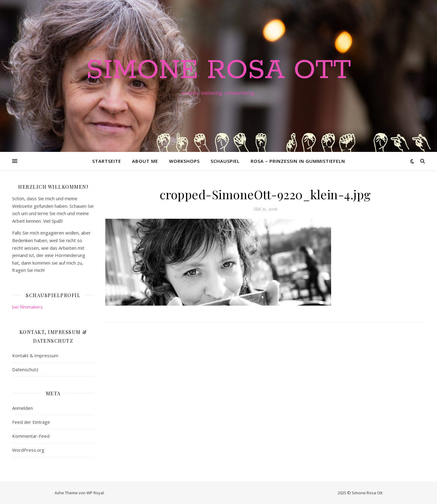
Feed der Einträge (31, 422)
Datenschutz (25, 369)
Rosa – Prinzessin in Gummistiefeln (298, 161)
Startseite (107, 161)
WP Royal (95, 493)
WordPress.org (28, 450)
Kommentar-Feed (31, 436)
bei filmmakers (27, 307)
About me (145, 161)
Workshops (184, 161)
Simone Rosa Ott (218, 70)
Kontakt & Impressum (35, 355)
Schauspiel (225, 161)
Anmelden (22, 408)
